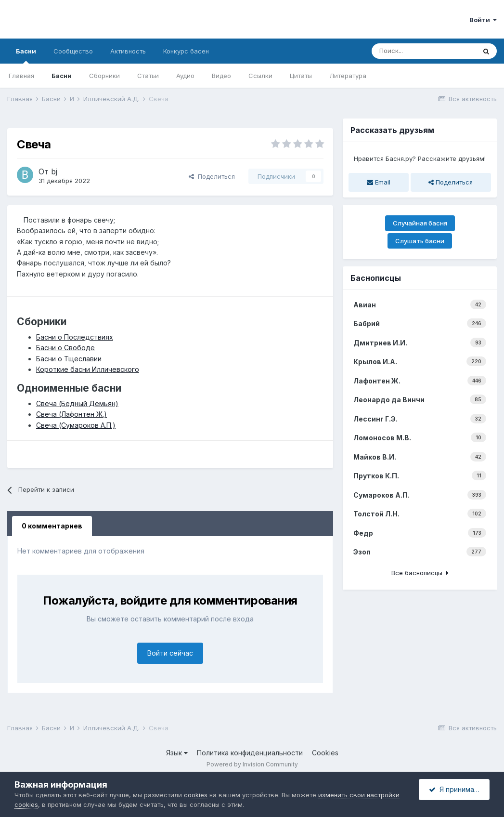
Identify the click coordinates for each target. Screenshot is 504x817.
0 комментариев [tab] (52, 526)
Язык (177, 753)
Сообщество (73, 51)
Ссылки (260, 76)
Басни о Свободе (65, 348)
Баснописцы (376, 278)
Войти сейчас (170, 653)
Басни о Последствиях (75, 337)
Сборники (104, 76)
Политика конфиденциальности (250, 753)
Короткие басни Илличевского (88, 369)
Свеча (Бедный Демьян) (77, 403)
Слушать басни (420, 241)
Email (379, 182)
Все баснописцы (420, 573)
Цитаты (301, 76)
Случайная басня (420, 223)
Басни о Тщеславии (69, 359)
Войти (483, 20)
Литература (348, 76)
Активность (128, 51)
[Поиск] (424, 51)
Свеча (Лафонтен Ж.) (71, 414)
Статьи (148, 76)
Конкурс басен (186, 51)
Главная (21, 76)
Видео (221, 76)
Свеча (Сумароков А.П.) (76, 425)
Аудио (185, 76)
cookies (196, 795)
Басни (26, 55)
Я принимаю (454, 789)
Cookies (325, 753)
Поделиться (212, 176)
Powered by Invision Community (252, 764)
